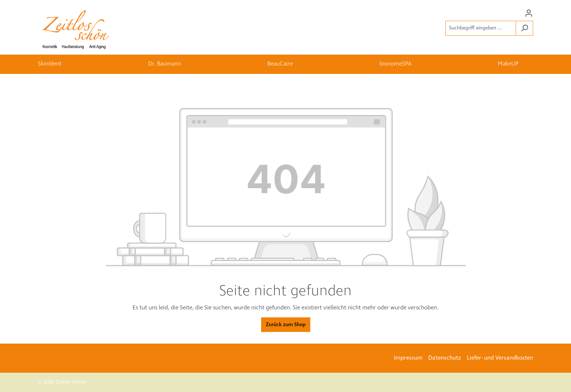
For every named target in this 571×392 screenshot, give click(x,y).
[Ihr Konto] (529, 13)
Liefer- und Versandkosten (500, 358)
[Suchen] (524, 28)
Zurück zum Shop (286, 325)
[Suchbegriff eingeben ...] (481, 28)
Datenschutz (445, 358)
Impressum (408, 358)
